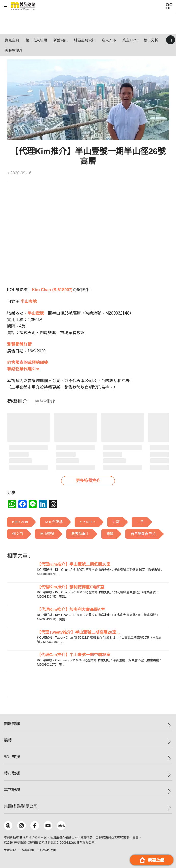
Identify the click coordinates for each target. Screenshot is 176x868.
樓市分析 (151, 40)
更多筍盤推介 (88, 481)
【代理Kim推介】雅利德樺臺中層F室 (71, 587)
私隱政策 (28, 850)
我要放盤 (152, 860)
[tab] (17, 401)
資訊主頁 (12, 40)
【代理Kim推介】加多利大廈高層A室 (71, 610)
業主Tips (130, 40)
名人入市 (109, 40)
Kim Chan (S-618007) (52, 290)
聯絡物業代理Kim (23, 369)
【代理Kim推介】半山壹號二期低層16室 (74, 564)
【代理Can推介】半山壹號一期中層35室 (74, 655)
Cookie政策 (48, 850)
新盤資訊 (60, 40)
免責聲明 (10, 850)
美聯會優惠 (14, 50)
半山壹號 (29, 301)
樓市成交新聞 (36, 40)
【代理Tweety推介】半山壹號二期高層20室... (78, 632)
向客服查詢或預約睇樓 (28, 362)
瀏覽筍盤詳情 (19, 344)
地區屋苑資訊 (85, 40)
